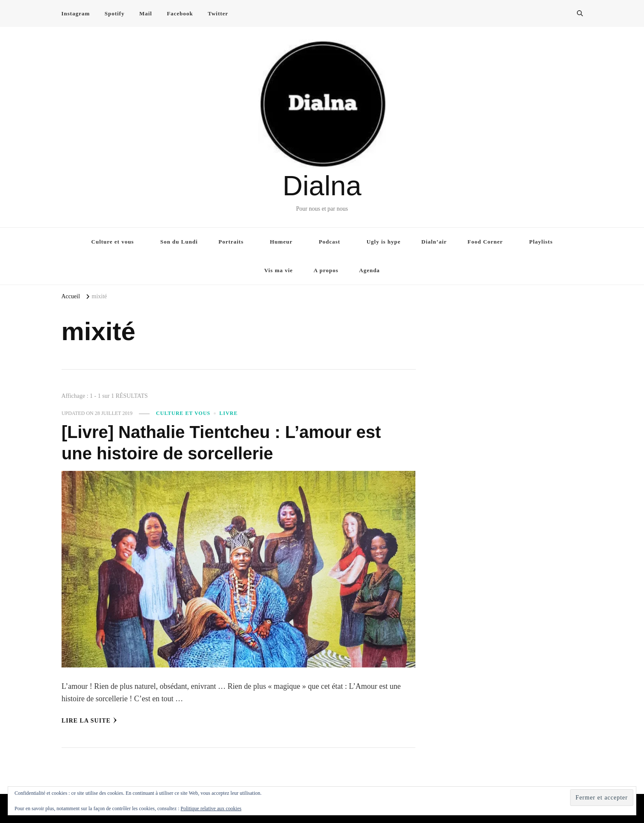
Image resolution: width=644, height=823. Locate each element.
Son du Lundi (179, 242)
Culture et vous (113, 242)
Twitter (218, 13)
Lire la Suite (89, 720)
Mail (146, 13)
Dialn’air (434, 242)
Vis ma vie (278, 270)
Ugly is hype (384, 242)
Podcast (329, 242)
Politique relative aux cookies (211, 808)
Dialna (322, 186)
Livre (228, 413)
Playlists (541, 242)
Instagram (76, 13)
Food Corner (485, 242)
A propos (326, 270)
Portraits (231, 242)
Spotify (115, 13)
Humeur (281, 242)
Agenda (369, 270)
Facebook (180, 13)
